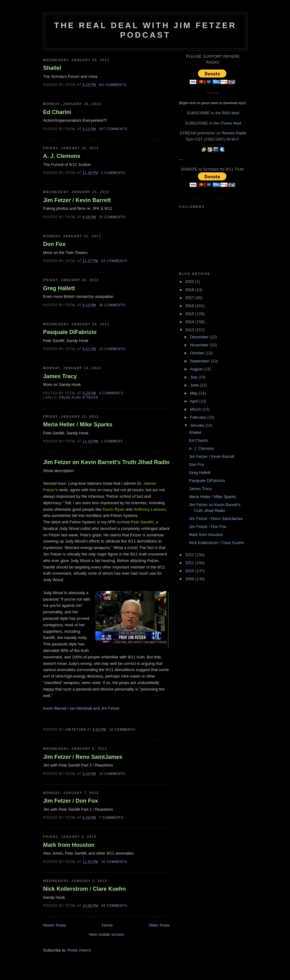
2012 (190, 555)
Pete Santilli (142, 522)
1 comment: (113, 441)
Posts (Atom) (79, 950)
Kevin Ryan (113, 509)
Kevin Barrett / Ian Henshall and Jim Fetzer (82, 708)
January (198, 425)
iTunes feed (231, 123)
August (197, 369)
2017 (190, 298)
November (200, 345)
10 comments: (123, 730)
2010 (190, 571)
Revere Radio (234, 133)
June (195, 385)
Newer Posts (55, 925)
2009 (190, 579)
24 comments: (116, 261)
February (199, 417)
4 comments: (112, 393)
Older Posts (159, 925)
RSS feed (231, 113)
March (196, 409)
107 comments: (114, 129)
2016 (190, 306)
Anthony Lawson (150, 509)
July (194, 377)
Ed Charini (57, 112)
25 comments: (113, 217)
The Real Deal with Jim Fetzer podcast (145, 30)
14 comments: (113, 774)
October (198, 353)
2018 (190, 290)
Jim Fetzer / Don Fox (71, 801)
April (195, 401)
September (200, 361)
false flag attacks (79, 397)
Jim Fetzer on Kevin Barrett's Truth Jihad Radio (107, 462)
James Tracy (60, 376)
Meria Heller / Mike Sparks (78, 425)
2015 (190, 314)
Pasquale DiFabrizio (70, 332)
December (200, 337)
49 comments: (116, 906)
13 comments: (113, 349)
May (194, 393)
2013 (190, 330)
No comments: (114, 85)
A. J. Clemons (62, 156)
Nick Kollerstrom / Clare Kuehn (85, 889)
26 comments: (113, 305)
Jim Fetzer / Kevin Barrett (77, 200)
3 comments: (114, 173)
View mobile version (106, 934)
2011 (190, 563)
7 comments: (112, 818)
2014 (190, 322)
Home (107, 925)
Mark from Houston (69, 845)
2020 (190, 282)
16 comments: (116, 862)
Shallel (52, 68)
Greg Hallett (59, 288)
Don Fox (55, 244)
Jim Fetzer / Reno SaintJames (83, 757)
